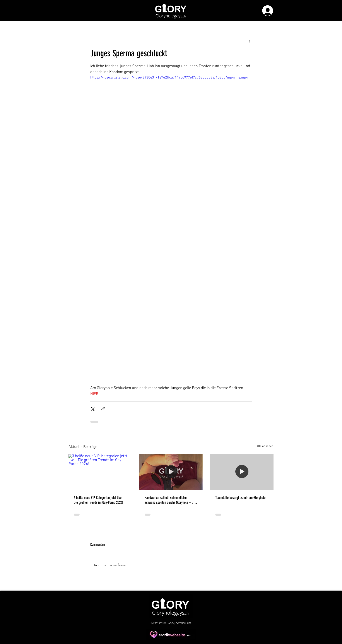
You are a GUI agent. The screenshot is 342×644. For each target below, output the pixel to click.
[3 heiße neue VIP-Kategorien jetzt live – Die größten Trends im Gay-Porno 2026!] (100, 472)
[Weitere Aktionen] (249, 41)
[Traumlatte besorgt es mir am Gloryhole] (242, 472)
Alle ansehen (265, 446)
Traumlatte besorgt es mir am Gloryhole (240, 498)
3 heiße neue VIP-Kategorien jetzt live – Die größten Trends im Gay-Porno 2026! (99, 500)
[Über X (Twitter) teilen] (92, 409)
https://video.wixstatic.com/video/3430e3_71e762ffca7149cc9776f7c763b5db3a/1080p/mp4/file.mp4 (169, 78)
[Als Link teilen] (103, 409)
